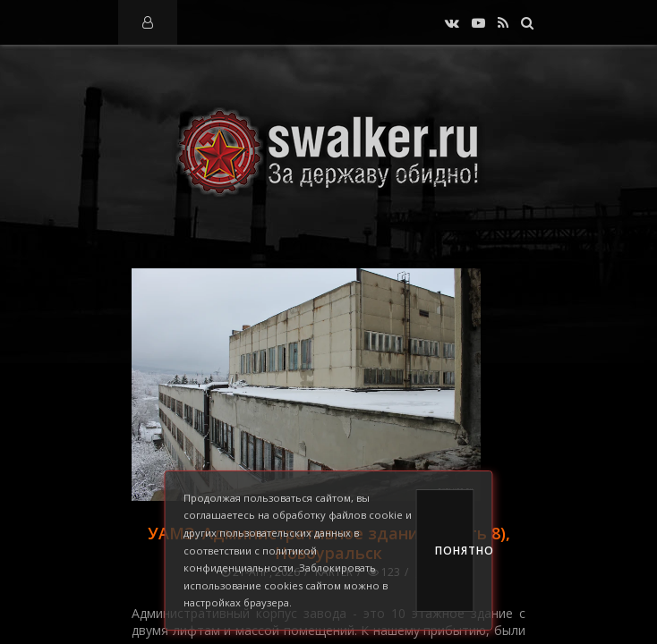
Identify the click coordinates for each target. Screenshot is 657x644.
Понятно (455, 551)
